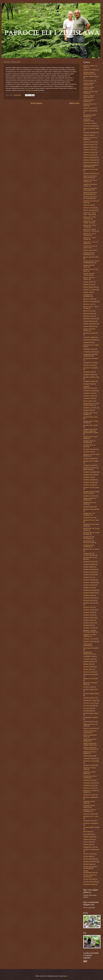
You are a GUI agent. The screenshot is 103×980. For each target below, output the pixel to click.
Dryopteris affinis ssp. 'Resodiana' (90, 442)
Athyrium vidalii (88, 292)
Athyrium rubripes (88, 282)
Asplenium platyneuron (90, 157)
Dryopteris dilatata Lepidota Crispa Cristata (91, 492)
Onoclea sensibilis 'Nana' (91, 689)
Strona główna (36, 103)
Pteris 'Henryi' (87, 832)
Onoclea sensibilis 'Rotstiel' (91, 694)
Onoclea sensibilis (89, 687)
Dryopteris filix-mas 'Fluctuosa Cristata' (89, 542)
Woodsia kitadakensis (90, 859)
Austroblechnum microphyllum (88, 296)
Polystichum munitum (89, 795)
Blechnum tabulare (89, 313)
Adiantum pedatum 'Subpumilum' (89, 97)
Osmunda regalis (88, 711)
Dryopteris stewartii (89, 615)
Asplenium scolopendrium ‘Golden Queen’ (91, 166)
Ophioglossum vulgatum (90, 700)
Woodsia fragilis (88, 856)
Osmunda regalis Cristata (91, 713)
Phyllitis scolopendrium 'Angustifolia (90, 732)
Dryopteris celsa (88, 477)
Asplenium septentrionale (91, 169)
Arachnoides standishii (90, 126)
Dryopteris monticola (89, 585)
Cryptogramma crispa (90, 363)
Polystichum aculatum (90, 765)
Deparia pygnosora (89, 401)
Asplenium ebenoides (90, 142)
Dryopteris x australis (89, 628)
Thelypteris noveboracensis (91, 850)
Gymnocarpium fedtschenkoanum (88, 653)
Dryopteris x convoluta (90, 639)
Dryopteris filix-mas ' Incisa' (91, 520)
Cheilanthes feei (88, 342)
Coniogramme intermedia (91, 358)
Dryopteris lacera (88, 577)
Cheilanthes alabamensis (91, 333)
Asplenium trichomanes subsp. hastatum (90, 177)
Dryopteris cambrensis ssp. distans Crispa (91, 469)
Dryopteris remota (88, 607)
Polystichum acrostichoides (91, 761)
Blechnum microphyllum (90, 301)
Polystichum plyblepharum (91, 797)
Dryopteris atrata (88, 452)
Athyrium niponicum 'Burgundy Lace (89, 254)
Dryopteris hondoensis (90, 569)
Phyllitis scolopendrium (90, 728)
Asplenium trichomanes (90, 173)
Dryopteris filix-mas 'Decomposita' (89, 538)
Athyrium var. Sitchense (90, 290)
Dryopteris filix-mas (89, 518)
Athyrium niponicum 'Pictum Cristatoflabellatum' (91, 262)
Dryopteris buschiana (89, 465)
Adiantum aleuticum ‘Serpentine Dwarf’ (89, 73)
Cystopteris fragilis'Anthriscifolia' (89, 387)
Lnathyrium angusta (89, 659)
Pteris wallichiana (88, 834)
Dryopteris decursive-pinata (91, 488)
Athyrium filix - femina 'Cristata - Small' (90, 222)
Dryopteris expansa (89, 507)
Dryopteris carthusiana (90, 475)
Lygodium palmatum (89, 662)
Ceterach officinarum (89, 326)
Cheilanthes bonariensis (90, 340)
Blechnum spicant (88, 311)
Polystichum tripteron (89, 814)
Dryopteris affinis (88, 410)
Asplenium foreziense (90, 147)
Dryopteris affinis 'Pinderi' (91, 425)
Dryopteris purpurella (89, 600)
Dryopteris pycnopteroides (91, 603)
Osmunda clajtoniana (89, 706)
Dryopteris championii (90, 480)
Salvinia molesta (88, 842)
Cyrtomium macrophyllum (91, 368)
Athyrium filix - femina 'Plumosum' (90, 234)
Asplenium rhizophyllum (90, 160)
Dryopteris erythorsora (90, 496)
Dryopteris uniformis (89, 623)
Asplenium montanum (90, 152)
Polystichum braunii (89, 780)
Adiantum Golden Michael (91, 77)
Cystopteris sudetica (89, 396)
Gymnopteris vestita (89, 656)
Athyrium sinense (88, 284)
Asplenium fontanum (89, 144)
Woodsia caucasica (89, 854)
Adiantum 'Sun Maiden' (90, 70)
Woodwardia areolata (89, 884)
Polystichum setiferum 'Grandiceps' (90, 811)
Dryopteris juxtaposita (90, 575)
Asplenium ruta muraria (90, 163)
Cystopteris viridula (89, 398)
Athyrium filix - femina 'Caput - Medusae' (90, 214)
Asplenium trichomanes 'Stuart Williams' (90, 189)
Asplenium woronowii (89, 208)
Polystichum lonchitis (89, 785)
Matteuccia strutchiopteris (91, 679)
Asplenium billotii (88, 135)
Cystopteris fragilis (89, 384)
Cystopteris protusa (89, 393)
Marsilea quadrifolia (89, 667)
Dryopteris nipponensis (90, 593)
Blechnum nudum (88, 304)
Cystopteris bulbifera (89, 375)
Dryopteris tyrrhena (89, 620)
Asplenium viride (88, 205)
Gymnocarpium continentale (88, 645)
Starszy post (74, 103)
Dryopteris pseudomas (90, 598)
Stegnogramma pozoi (89, 847)
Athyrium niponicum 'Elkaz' (91, 257)
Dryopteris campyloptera (90, 472)
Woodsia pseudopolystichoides (90, 872)
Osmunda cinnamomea (90, 703)
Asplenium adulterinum (90, 133)
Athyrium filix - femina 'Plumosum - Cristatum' (90, 230)
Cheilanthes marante (89, 349)
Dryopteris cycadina (89, 485)
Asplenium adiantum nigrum (91, 128)
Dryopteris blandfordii (89, 459)
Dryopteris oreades (89, 595)
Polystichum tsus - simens (91, 816)
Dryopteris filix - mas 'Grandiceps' (89, 514)
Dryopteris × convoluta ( (90, 408)
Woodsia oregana (88, 864)
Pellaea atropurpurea (89, 722)
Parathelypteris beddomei (91, 718)
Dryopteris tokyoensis (90, 618)
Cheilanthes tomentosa (90, 352)
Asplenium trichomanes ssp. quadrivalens (90, 193)
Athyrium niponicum (89, 250)
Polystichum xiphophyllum (91, 823)
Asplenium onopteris (89, 155)
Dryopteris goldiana (89, 567)
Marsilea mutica (88, 664)
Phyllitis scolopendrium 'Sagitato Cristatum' (90, 744)
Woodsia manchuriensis (90, 862)
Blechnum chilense (89, 299)
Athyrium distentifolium (90, 210)
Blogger (65, 976)
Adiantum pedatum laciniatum (89, 101)
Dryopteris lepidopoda (90, 580)
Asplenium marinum (89, 150)
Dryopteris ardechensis (90, 449)
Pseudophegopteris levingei (91, 827)
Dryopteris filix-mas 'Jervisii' (91, 549)
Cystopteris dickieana (89, 381)
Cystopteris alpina (88, 372)
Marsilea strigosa (88, 669)
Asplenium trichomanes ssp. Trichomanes (90, 198)
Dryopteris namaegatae (90, 590)
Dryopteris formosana (90, 562)
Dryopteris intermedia (89, 572)
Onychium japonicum (89, 698)
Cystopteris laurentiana (90, 391)
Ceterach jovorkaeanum (90, 324)
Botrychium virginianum (90, 319)
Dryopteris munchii (89, 587)
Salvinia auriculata (89, 839)
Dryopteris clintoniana (90, 482)
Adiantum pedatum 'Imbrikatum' (89, 84)
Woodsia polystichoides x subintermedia (91, 867)
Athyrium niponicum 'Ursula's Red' (89, 274)
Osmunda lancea (88, 708)
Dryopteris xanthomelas (90, 641)
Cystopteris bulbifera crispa (91, 377)
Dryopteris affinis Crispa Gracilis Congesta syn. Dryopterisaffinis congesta (91, 431)
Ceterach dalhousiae (89, 321)
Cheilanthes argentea (89, 337)
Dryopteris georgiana (89, 564)
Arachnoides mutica (89, 123)
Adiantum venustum (89, 108)
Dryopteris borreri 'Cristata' (91, 461)
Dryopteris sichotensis (90, 610)
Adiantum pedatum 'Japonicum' (89, 88)
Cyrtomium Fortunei (89, 365)
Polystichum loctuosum (90, 783)
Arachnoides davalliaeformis (88, 120)
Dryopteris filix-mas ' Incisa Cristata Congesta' (91, 404)
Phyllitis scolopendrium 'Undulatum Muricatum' (90, 748)
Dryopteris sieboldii (89, 612)
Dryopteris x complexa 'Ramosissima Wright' (90, 631)
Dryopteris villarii (88, 625)
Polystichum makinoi (89, 788)
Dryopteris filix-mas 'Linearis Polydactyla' (89, 554)
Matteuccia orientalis (89, 672)
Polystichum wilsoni (89, 821)
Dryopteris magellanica (90, 582)
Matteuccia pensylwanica (91, 674)
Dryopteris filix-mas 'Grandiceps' (89, 546)
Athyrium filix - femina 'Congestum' (90, 218)
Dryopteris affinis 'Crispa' (90, 417)
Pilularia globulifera (89, 756)
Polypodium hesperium (90, 758)
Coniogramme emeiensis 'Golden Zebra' (90, 355)
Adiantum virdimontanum (90, 111)
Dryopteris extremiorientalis (91, 509)
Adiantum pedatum (89, 81)
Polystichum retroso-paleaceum (89, 806)
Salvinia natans (88, 844)
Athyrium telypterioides (90, 287)
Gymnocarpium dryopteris (91, 648)
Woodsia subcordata (89, 879)
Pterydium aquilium (89, 837)
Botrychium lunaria (89, 316)
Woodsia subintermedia (90, 882)
